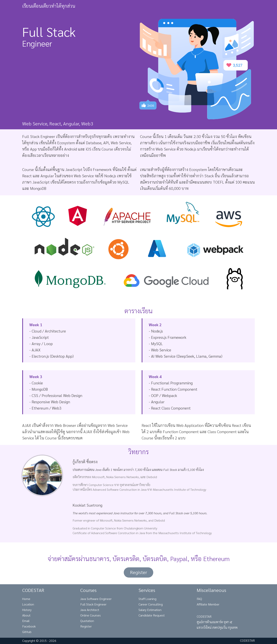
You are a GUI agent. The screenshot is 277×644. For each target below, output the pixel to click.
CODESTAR (247, 640)
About (26, 615)
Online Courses (90, 615)
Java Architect (90, 610)
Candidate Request (152, 615)
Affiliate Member (208, 604)
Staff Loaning (147, 599)
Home (26, 599)
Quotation (87, 621)
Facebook (29, 626)
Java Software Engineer (96, 599)
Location (28, 604)
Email (26, 621)
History (27, 610)
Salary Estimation (150, 610)
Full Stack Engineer (93, 604)
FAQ (199, 599)
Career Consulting (151, 604)
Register (138, 572)
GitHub (27, 632)
